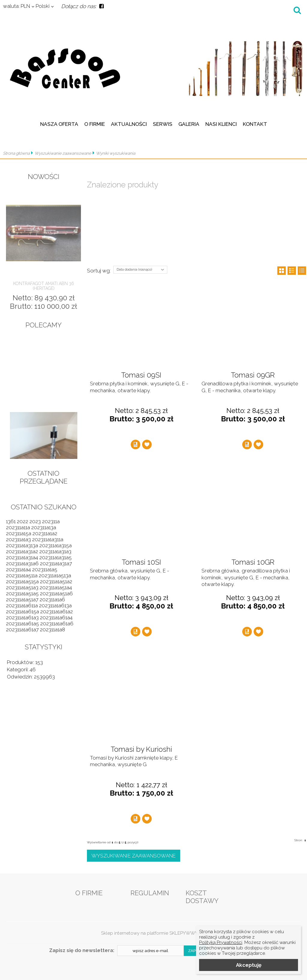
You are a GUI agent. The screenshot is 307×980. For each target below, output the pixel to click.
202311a (51, 521)
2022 (22, 521)
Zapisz (195, 951)
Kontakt (255, 124)
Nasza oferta (59, 124)
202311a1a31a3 (55, 551)
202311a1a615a (22, 611)
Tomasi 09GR (253, 375)
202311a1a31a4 (22, 557)
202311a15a (19, 533)
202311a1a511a (22, 575)
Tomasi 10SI (141, 562)
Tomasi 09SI (141, 375)
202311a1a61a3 (22, 617)
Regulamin (150, 893)
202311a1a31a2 (22, 551)
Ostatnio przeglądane (44, 477)
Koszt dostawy (202, 897)
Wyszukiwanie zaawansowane (63, 153)
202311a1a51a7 (22, 599)
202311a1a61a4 (56, 617)
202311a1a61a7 (22, 630)
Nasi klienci (221, 124)
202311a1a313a (22, 545)
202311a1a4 (18, 569)
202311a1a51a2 (56, 581)
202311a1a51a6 (56, 593)
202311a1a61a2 (57, 611)
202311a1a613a (55, 605)
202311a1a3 (18, 539)
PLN (16, 6)
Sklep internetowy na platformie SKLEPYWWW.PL (153, 933)
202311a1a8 (52, 630)
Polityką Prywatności (221, 942)
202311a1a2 (45, 533)
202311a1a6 (52, 599)
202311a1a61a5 (22, 623)
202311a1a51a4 (56, 587)
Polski (43, 6)
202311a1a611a (22, 605)
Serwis (163, 124)
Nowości (44, 177)
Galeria (189, 124)
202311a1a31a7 (56, 563)
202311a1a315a (55, 545)
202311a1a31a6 (22, 563)
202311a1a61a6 (57, 623)
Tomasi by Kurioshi (141, 749)
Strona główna (16, 153)
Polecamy (44, 325)
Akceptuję (249, 965)
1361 (11, 521)
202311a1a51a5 (22, 593)
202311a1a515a (22, 581)
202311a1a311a (48, 539)
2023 (35, 521)
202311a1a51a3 (22, 587)
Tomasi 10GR (253, 562)
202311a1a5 (45, 569)
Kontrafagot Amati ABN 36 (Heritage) (44, 286)
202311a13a (44, 527)
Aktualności (129, 124)
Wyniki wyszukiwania (116, 153)
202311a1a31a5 (55, 557)
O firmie (95, 124)
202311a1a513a (55, 575)
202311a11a (18, 527)
